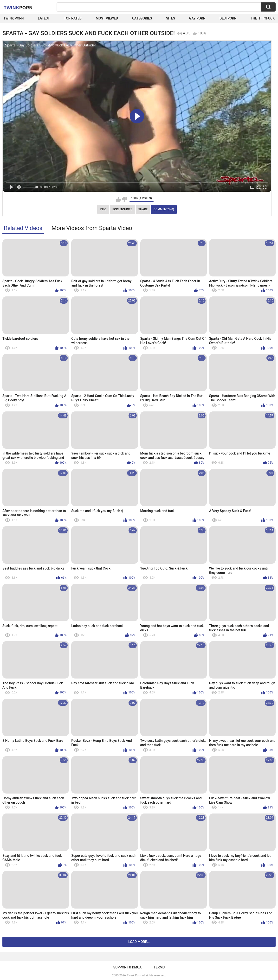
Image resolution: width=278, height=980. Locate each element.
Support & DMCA (127, 967)
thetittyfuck (263, 18)
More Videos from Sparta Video (92, 228)
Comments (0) (164, 209)
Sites (171, 18)
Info (103, 209)
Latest (44, 18)
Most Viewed (107, 18)
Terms (159, 967)
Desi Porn (228, 18)
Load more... (139, 942)
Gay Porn (197, 18)
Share (143, 209)
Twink (18, 7)
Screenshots (122, 209)
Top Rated (73, 18)
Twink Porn (14, 18)
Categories (142, 18)
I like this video (118, 199)
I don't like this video (125, 199)
